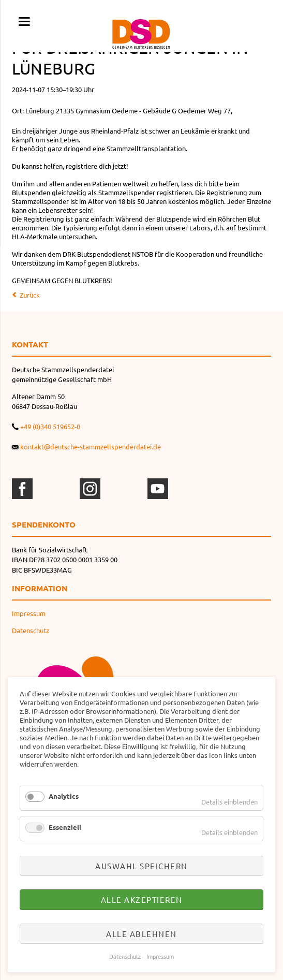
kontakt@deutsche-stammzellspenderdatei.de (91, 447)
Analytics (64, 796)
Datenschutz (31, 630)
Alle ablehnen (141, 934)
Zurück (30, 295)
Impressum (29, 613)
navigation (24, 21)
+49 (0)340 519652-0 (50, 426)
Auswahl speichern (141, 866)
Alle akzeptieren (142, 899)
